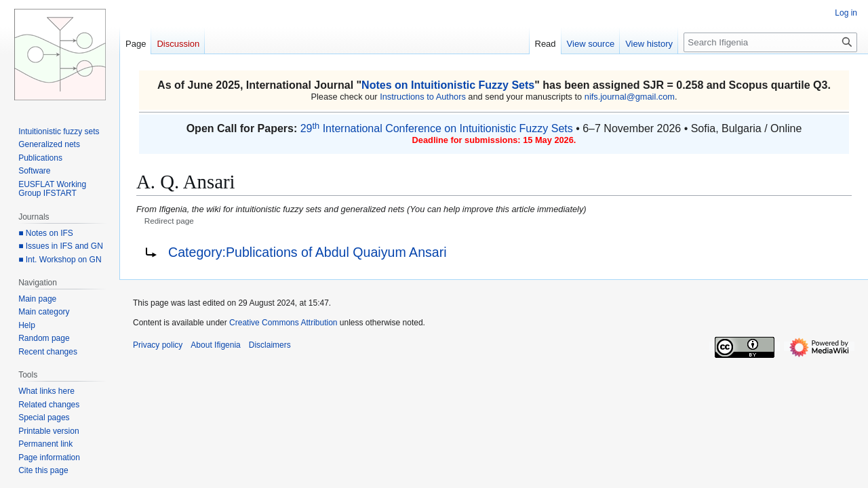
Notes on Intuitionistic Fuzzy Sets (448, 85)
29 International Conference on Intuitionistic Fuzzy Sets (437, 128)
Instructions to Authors (423, 97)
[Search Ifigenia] (770, 42)
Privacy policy (158, 345)
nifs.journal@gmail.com (630, 97)
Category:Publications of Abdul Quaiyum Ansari (308, 252)
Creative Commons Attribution (283, 323)
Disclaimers (270, 345)
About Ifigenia (215, 345)
